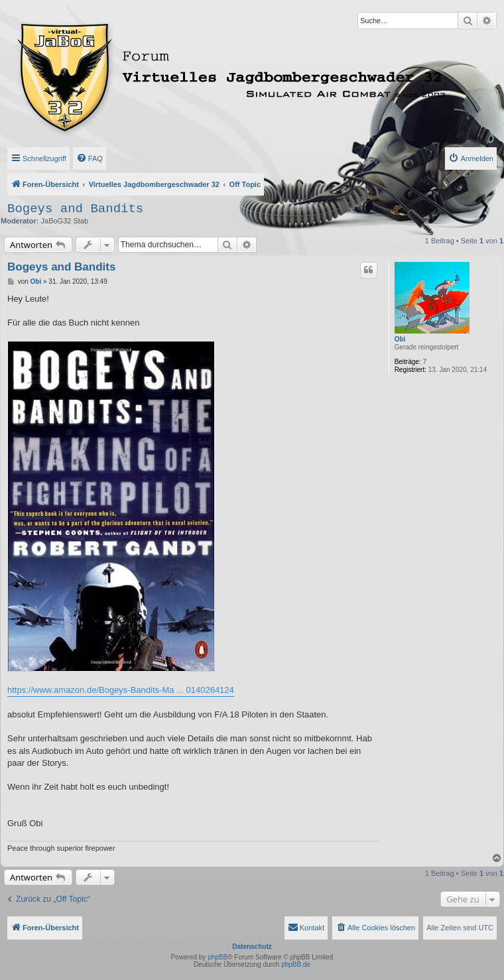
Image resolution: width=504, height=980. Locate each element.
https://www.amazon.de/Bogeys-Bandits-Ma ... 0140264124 (121, 690)
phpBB (218, 957)
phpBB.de (296, 964)
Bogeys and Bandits (75, 209)
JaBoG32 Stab (65, 221)
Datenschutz (252, 947)
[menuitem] (90, 158)
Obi (400, 339)
